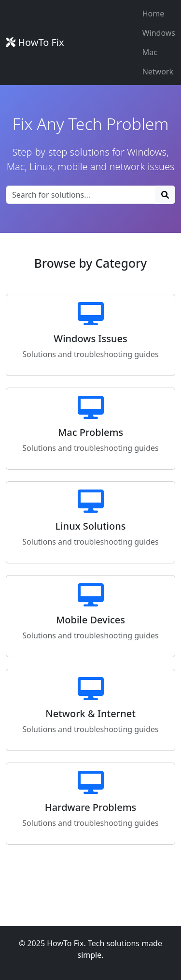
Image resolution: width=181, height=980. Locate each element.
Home (153, 14)
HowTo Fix (35, 42)
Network (158, 72)
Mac (150, 52)
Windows (159, 33)
